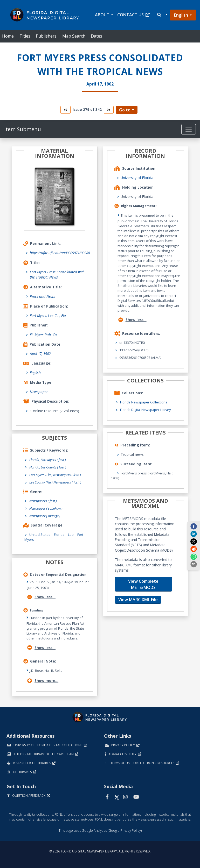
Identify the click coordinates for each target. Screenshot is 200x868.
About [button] (102, 15)
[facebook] (194, 526)
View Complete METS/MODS (143, 584)
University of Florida (137, 178)
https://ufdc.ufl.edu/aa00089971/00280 (60, 253)
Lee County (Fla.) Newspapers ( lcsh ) (55, 482)
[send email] (194, 564)
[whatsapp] (194, 556)
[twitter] (194, 541)
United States (40, 535)
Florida (59, 535)
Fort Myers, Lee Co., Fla (48, 315)
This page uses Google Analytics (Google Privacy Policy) (100, 830)
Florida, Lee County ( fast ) (48, 467)
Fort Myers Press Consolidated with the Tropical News (57, 275)
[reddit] (194, 549)
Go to (125, 110)
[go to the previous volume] (65, 110)
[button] (162, 15)
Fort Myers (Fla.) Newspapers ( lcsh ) (55, 475)
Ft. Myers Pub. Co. (44, 335)
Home (8, 36)
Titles (25, 36)
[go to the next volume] (109, 110)
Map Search (74, 36)
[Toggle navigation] (189, 129)
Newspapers (43, 501)
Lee (71, 535)
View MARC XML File (138, 600)
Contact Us (133, 15)
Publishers (46, 36)
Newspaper (39, 392)
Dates (96, 36)
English (181, 15)
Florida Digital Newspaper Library (145, 410)
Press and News (42, 296)
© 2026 (100, 851)
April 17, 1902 (40, 354)
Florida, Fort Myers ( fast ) (48, 460)
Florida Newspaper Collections (144, 402)
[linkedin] (194, 534)
